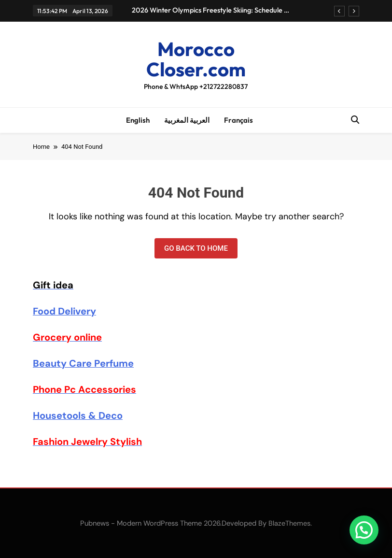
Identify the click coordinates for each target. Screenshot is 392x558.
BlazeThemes (289, 523)
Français (238, 120)
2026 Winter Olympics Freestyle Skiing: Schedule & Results (210, 10)
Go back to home (196, 248)
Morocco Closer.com (196, 59)
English (138, 120)
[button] (364, 530)
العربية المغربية (187, 120)
